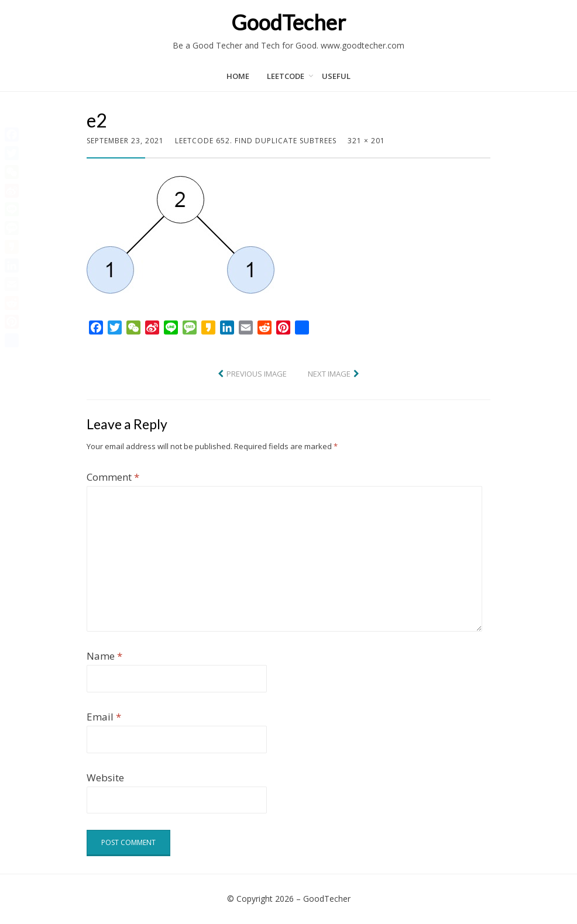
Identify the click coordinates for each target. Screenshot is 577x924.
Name (104, 656)
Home (238, 76)
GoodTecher (288, 22)
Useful (336, 76)
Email (104, 717)
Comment (113, 477)
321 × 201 (366, 141)
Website (105, 778)
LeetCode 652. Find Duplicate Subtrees (256, 141)
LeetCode (286, 76)
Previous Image (257, 374)
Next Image (329, 374)
